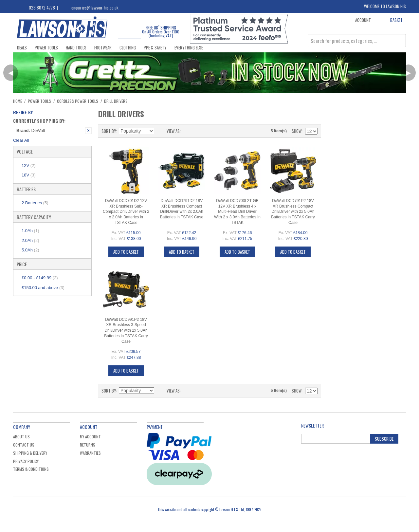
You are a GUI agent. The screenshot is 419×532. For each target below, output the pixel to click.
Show (297, 131)
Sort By (109, 131)
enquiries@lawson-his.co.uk (95, 8)
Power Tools (46, 47)
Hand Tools (76, 47)
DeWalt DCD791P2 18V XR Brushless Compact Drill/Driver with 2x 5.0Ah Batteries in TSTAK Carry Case (293, 212)
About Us (21, 437)
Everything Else (189, 47)
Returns (88, 445)
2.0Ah (30, 240)
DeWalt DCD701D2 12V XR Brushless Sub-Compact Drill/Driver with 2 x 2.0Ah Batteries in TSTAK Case (126, 212)
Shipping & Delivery (30, 453)
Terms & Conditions (31, 469)
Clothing (128, 47)
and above (43, 288)
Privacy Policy (26, 461)
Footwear (103, 47)
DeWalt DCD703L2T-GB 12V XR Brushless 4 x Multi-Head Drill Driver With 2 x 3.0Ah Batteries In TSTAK (237, 212)
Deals (22, 47)
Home (18, 101)
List (199, 131)
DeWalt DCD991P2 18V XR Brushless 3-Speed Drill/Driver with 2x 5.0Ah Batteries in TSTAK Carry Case (126, 330)
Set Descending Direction (160, 131)
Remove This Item (88, 131)
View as (173, 131)
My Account (90, 437)
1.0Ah (30, 231)
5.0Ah (30, 250)
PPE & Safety (155, 47)
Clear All (21, 140)
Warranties (90, 453)
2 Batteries (35, 203)
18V (29, 175)
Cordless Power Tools (78, 101)
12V (29, 165)
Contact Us (24, 445)
